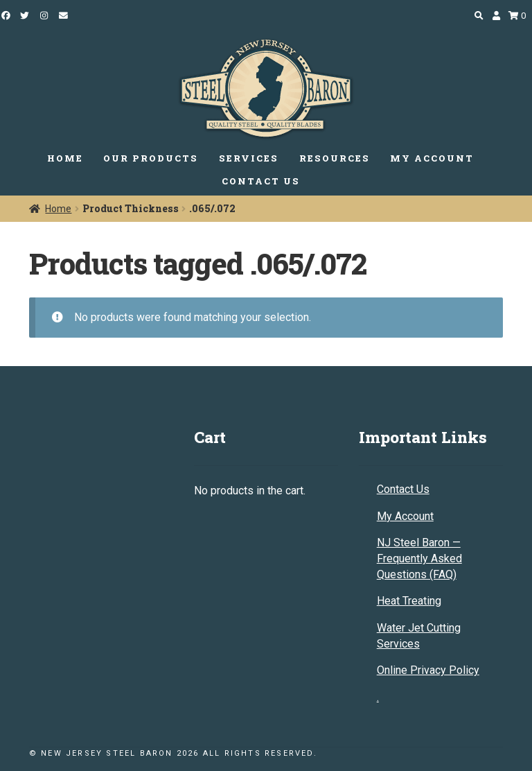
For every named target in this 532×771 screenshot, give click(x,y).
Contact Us (403, 489)
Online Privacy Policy (428, 670)
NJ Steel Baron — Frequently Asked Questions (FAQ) (419, 558)
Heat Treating (409, 601)
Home (58, 209)
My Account (405, 516)
